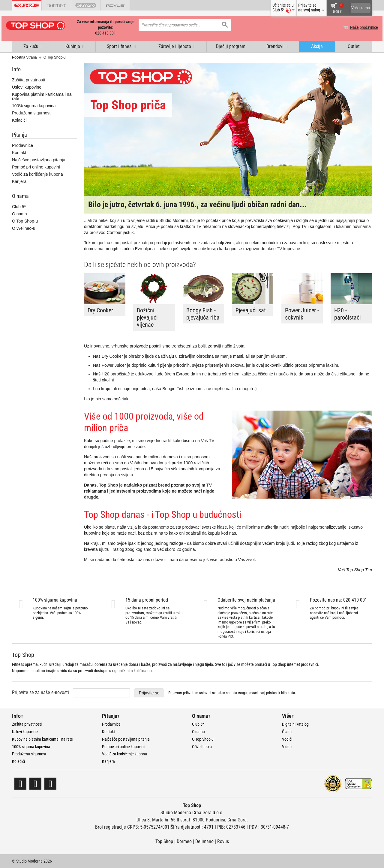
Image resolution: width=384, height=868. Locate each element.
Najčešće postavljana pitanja (39, 159)
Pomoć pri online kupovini (36, 167)
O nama (19, 214)
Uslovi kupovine (27, 87)
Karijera (19, 181)
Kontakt (19, 152)
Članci (287, 731)
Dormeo (184, 841)
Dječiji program (231, 46)
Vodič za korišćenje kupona (37, 174)
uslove (204, 692)
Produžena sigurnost (31, 113)
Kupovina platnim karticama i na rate (42, 96)
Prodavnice (22, 145)
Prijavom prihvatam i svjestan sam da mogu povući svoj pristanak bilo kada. (232, 692)
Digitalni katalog (295, 724)
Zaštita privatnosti (28, 80)
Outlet (354, 46)
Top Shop (164, 841)
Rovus (223, 841)
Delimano (204, 841)
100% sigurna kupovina (34, 105)
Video (287, 746)
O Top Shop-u (25, 221)
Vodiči (287, 739)
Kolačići (19, 120)
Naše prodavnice (358, 27)
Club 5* (19, 207)
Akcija (317, 46)
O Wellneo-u (24, 228)
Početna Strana (24, 57)
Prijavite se (149, 693)
